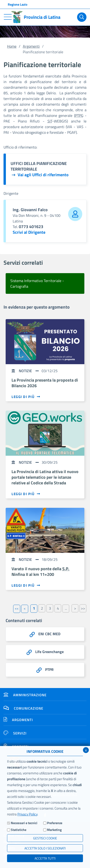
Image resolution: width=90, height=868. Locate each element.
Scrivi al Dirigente (29, 232)
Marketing (54, 830)
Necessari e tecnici (24, 823)
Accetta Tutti (45, 858)
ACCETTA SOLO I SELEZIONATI (45, 848)
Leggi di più (26, 397)
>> (83, 608)
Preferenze (55, 823)
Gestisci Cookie (45, 838)
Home (12, 46)
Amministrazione (25, 695)
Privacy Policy (27, 814)
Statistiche (19, 830)
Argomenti (31, 46)
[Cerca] (82, 17)
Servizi (15, 733)
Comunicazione (23, 708)
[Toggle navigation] (8, 17)
